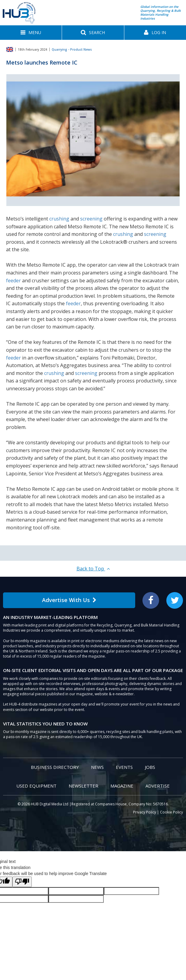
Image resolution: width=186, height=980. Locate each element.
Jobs (150, 767)
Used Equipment (36, 786)
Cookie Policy (171, 812)
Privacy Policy (145, 812)
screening (91, 219)
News (97, 767)
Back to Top (93, 569)
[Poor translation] (22, 882)
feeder (13, 281)
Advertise (158, 786)
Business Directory (55, 767)
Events (124, 767)
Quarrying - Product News (72, 49)
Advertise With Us (69, 600)
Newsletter (83, 786)
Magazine (122, 786)
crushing (59, 219)
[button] (31, 33)
